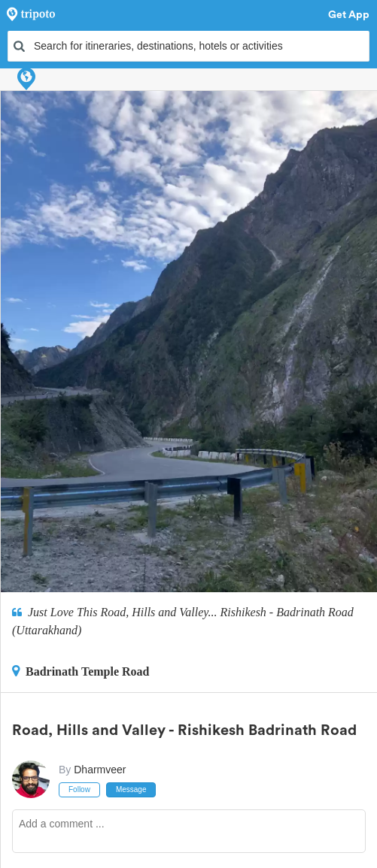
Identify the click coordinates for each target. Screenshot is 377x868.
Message (131, 789)
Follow (79, 789)
